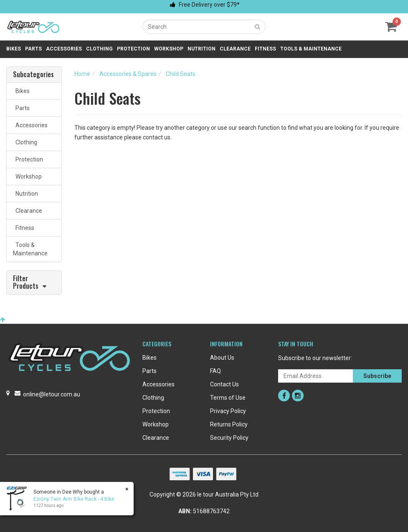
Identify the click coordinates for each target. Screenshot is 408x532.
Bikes (14, 49)
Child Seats (181, 74)
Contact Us (224, 384)
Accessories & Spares (128, 74)
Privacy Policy (228, 411)
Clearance (235, 49)
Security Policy (229, 438)
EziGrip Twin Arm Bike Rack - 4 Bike (73, 499)
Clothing (99, 49)
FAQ (215, 371)
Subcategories (33, 75)
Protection (133, 49)
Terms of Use (228, 398)
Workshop (169, 49)
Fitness (265, 49)
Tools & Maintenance (311, 49)
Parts (33, 49)
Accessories (64, 49)
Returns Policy (229, 424)
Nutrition (201, 49)
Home (82, 74)
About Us (222, 358)
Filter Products (26, 282)
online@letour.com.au (52, 394)
